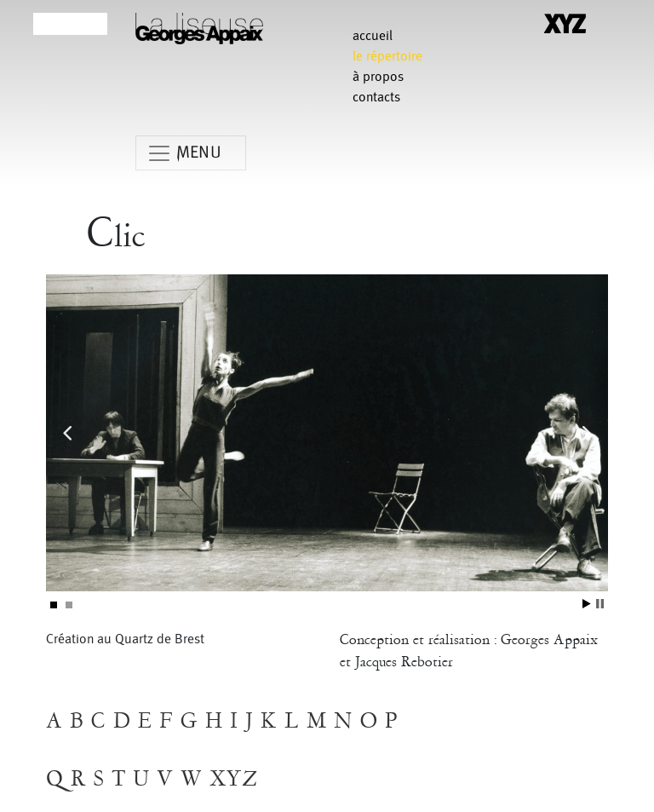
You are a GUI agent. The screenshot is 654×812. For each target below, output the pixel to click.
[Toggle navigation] (191, 153)
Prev (68, 433)
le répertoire (387, 57)
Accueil (373, 36)
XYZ (234, 780)
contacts (376, 98)
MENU (199, 153)
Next (586, 433)
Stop (600, 604)
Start (587, 604)
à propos (378, 77)
